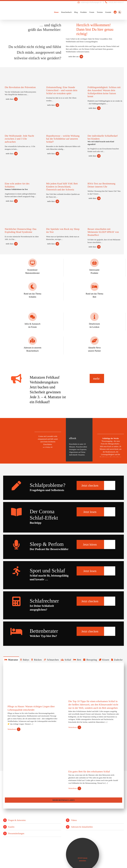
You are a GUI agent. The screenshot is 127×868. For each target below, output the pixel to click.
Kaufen (11, 827)
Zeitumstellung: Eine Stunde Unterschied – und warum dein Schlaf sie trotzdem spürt (62, 90)
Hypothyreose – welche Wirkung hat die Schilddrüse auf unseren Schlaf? (63, 139)
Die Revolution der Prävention (20, 87)
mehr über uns (74, 57)
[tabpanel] (63, 736)
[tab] (11, 660)
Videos (74, 820)
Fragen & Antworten (17, 820)
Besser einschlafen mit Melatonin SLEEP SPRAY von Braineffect (103, 232)
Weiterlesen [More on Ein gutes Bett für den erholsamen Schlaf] (73, 788)
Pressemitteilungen (16, 833)
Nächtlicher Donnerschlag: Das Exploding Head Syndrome (21, 231)
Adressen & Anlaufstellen (82, 827)
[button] (120, 12)
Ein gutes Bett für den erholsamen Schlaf (89, 772)
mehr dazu (10, 99)
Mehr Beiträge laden (63, 800)
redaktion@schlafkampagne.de (91, 2)
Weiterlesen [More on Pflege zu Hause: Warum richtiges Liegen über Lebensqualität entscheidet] (12, 729)
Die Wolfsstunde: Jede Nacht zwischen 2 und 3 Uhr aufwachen (19, 139)
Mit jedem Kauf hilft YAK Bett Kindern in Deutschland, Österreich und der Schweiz (62, 187)
